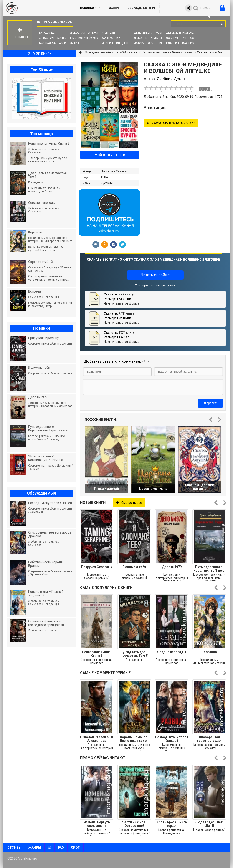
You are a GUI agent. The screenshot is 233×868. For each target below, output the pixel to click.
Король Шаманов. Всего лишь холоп (134, 739)
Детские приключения (183, 33)
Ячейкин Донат (183, 52)
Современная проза (181, 38)
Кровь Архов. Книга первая (172, 824)
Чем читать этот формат (122, 303)
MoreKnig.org (37, 8)
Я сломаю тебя (134, 567)
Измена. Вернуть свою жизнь (97, 824)
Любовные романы (148, 38)
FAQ (61, 848)
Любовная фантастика (87, 33)
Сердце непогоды (172, 652)
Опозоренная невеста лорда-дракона (209, 739)
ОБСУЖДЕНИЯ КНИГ (142, 8)
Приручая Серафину (97, 567)
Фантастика (111, 38)
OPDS (75, 848)
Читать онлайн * (155, 275)
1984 (104, 177)
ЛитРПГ (75, 43)
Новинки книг (91, 8)
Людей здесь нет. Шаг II (209, 824)
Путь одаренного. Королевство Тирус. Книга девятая (209, 569)
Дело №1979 (172, 567)
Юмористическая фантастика (92, 38)
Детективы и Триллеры (151, 33)
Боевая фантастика (53, 38)
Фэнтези (108, 33)
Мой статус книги (110, 155)
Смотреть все (129, 503)
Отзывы (14, 848)
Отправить (210, 403)
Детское (107, 171)
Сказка (121, 171)
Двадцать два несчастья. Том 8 (134, 654)
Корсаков (209, 652)
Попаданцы (47, 33)
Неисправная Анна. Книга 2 (97, 654)
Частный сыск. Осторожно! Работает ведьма (134, 824)
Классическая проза (182, 43)
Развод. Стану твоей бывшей (172, 739)
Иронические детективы (120, 43)
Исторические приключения (155, 43)
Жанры (115, 8)
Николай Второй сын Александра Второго (97, 739)
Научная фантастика (54, 43)
